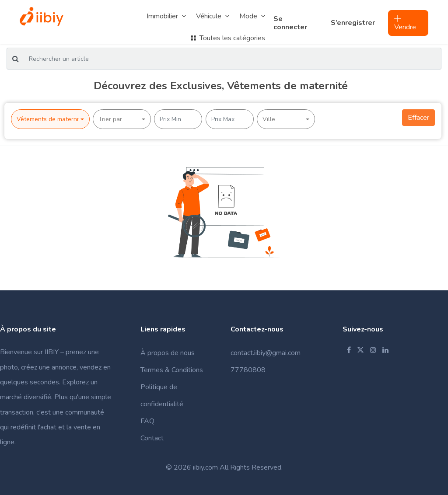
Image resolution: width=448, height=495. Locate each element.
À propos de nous (168, 353)
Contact (152, 438)
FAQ (147, 421)
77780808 (248, 370)
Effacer (418, 118)
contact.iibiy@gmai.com (266, 353)
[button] (50, 119)
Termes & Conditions (172, 370)
